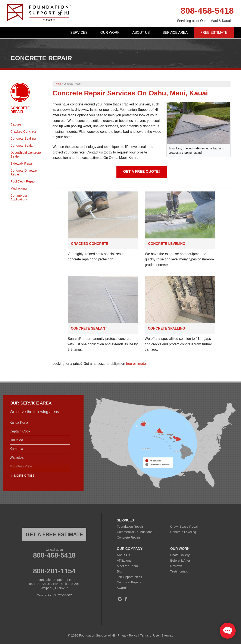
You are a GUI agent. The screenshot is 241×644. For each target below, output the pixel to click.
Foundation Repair (130, 526)
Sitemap (167, 635)
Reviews (176, 566)
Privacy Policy (127, 635)
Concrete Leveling (167, 244)
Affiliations (124, 560)
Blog (120, 571)
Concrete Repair (20, 110)
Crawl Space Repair (184, 526)
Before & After (180, 560)
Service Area (175, 33)
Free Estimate (214, 33)
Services (79, 33)
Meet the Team (127, 566)
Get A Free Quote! (142, 172)
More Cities (24, 476)
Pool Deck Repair (23, 181)
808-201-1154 (54, 571)
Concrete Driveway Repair (24, 172)
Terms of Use (149, 635)
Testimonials (179, 571)
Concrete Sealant (89, 328)
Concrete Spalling (166, 328)
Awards (122, 588)
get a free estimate (54, 534)
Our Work (110, 33)
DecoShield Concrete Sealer (26, 154)
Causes (16, 124)
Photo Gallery (180, 555)
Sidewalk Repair (22, 163)
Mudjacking (19, 188)
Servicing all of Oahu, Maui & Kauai (204, 21)
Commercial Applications (19, 197)
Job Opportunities (129, 577)
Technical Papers (129, 582)
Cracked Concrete (90, 244)
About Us (141, 33)
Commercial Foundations (135, 532)
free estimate (136, 364)
